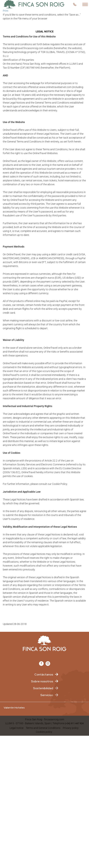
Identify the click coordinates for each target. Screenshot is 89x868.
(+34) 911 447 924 (74, 723)
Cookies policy (44, 732)
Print (6, 11)
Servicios (47, 695)
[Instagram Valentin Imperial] (48, 664)
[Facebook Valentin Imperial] (41, 664)
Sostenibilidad (43, 688)
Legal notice (17, 728)
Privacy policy (71, 728)
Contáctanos (44, 674)
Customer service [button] (76, 4)
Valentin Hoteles (14, 708)
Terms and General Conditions (43, 728)
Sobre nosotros (42, 681)
